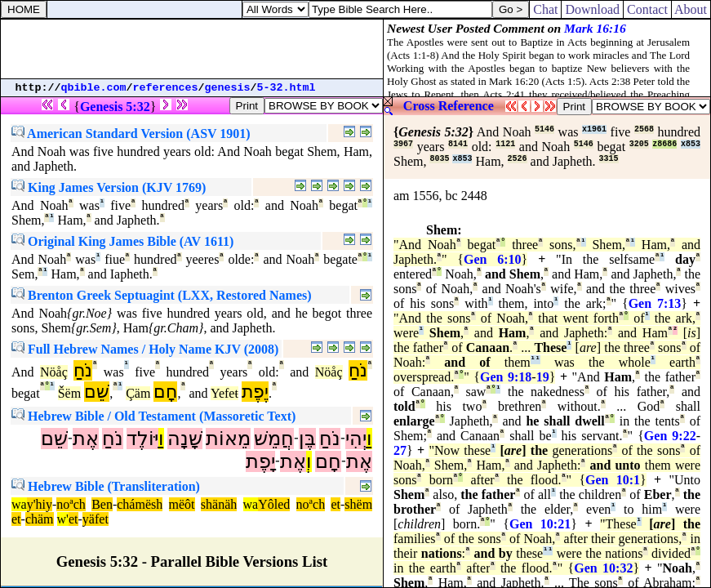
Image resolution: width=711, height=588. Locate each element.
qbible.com (94, 88)
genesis (228, 88)
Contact (647, 9)
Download (592, 9)
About (691, 9)
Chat (545, 9)
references (166, 88)
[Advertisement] (192, 49)
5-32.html (287, 88)
